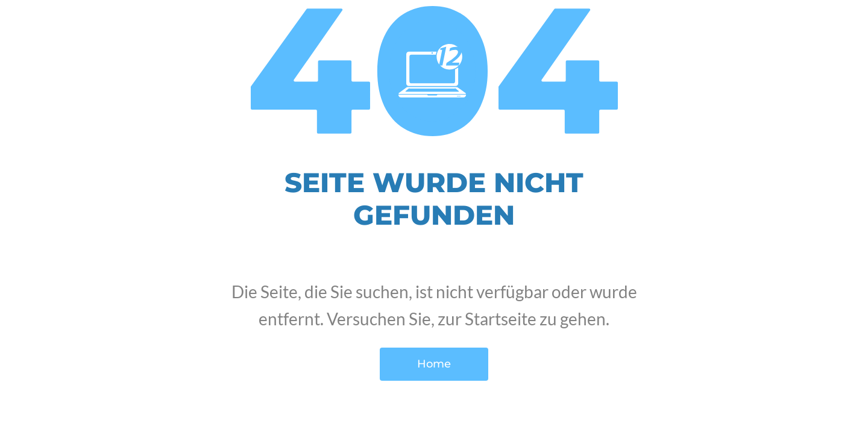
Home (434, 364)
